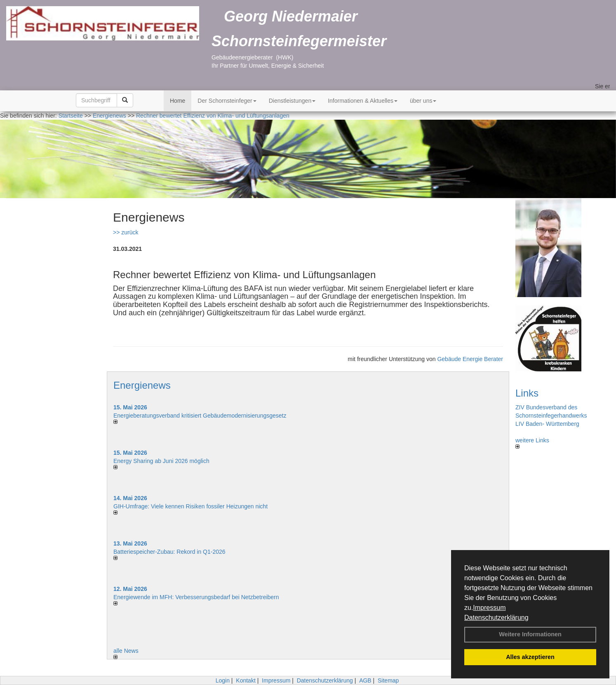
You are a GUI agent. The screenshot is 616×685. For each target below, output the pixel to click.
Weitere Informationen (530, 634)
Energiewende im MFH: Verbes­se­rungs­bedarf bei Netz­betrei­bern (196, 597)
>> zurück (126, 232)
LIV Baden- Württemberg (547, 424)
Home (178, 101)
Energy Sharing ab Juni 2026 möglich (161, 461)
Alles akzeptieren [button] (530, 657)
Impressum (489, 608)
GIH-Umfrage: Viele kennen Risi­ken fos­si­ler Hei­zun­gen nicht (190, 506)
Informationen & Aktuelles (363, 101)
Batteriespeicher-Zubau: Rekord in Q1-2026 (169, 552)
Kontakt (246, 680)
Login (223, 680)
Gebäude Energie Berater (470, 359)
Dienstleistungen (292, 101)
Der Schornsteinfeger (227, 101)
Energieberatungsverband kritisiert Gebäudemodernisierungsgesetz (200, 416)
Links (527, 393)
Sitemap (388, 680)
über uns (423, 101)
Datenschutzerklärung (496, 618)
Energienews (142, 385)
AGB (365, 680)
